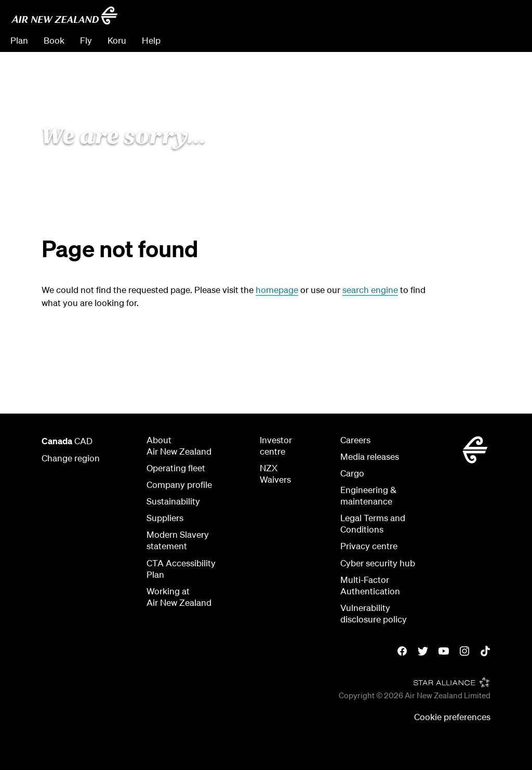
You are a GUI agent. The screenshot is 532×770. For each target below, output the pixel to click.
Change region (71, 458)
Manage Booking (406, 40)
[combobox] (448, 19)
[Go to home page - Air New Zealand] (64, 16)
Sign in (508, 40)
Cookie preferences (452, 717)
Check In (467, 40)
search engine (370, 290)
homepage (277, 290)
